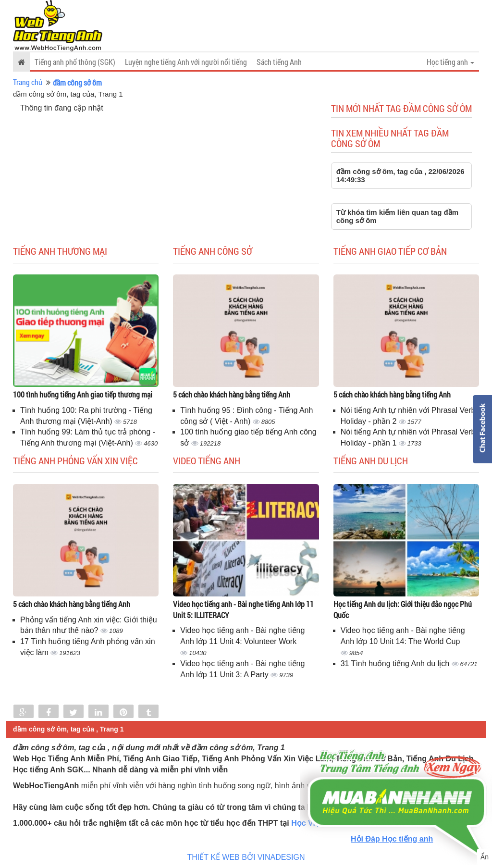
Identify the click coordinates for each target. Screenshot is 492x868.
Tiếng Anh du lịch (371, 460)
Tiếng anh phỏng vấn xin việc (75, 460)
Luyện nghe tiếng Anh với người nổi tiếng (186, 62)
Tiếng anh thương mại (60, 251)
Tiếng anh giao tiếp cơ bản (390, 251)
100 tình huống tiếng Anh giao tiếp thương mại (83, 394)
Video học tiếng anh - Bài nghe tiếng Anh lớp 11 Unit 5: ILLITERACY (243, 609)
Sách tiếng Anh (279, 62)
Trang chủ (28, 82)
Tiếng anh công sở (213, 251)
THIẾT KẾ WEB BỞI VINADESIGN (246, 857)
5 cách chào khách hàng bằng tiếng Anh (232, 394)
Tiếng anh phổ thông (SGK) (75, 62)
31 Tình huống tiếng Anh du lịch (396, 663)
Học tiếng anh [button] (450, 62)
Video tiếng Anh (207, 460)
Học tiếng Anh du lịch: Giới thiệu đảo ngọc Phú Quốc (403, 609)
